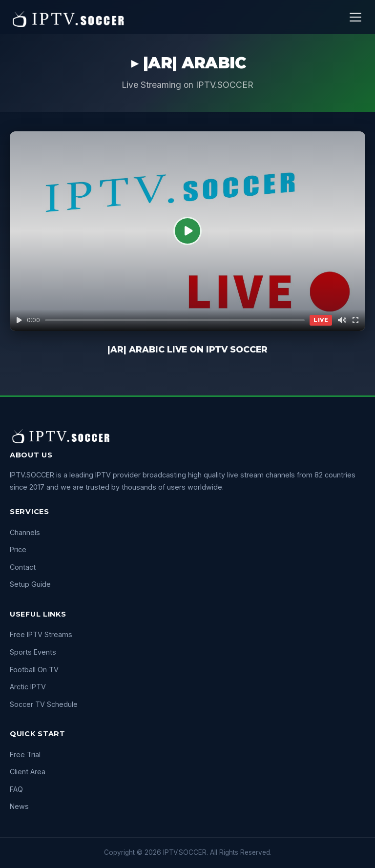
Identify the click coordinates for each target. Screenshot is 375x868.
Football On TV (34, 670)
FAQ (16, 789)
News (19, 806)
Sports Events (33, 652)
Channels (25, 532)
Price (18, 549)
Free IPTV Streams (41, 634)
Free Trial (25, 754)
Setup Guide (30, 584)
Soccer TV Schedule (44, 704)
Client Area (28, 772)
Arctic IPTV (28, 687)
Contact (23, 567)
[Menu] (355, 17)
